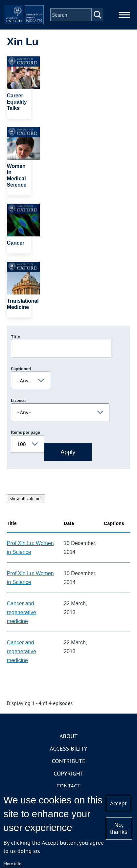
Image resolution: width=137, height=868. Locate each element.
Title (15, 337)
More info (12, 864)
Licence (18, 400)
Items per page (25, 432)
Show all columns (26, 498)
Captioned (21, 369)
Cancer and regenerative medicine (22, 612)
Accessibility (68, 748)
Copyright (68, 773)
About (68, 736)
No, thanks (119, 828)
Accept (118, 803)
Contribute (68, 761)
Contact (68, 786)
